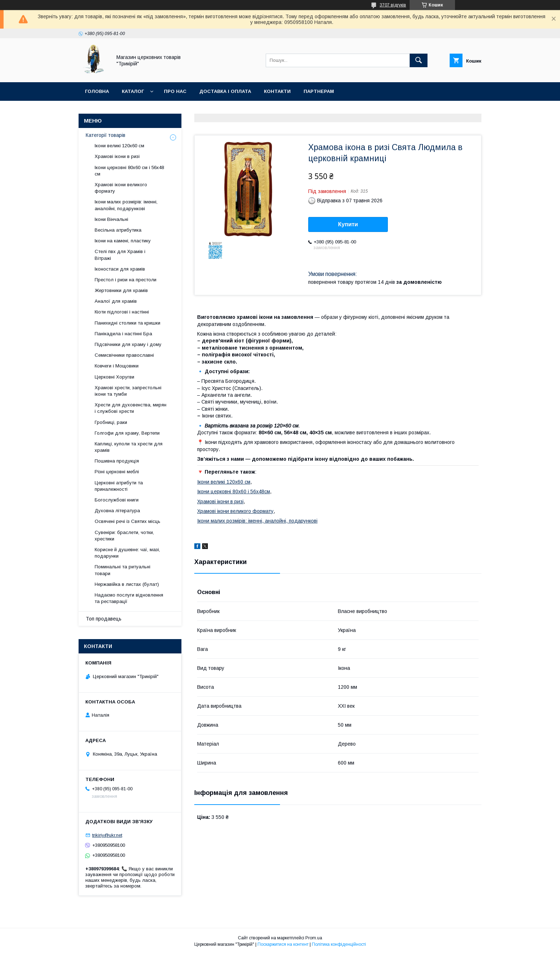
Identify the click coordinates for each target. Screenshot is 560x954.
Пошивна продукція (117, 461)
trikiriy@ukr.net (107, 835)
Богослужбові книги (117, 500)
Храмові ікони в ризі (220, 501)
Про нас (175, 91)
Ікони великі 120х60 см (224, 482)
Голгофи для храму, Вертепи (127, 433)
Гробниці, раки (111, 422)
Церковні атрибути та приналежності (119, 486)
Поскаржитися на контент (283, 944)
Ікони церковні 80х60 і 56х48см (234, 491)
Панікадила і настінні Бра (123, 334)
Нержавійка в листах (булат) (127, 584)
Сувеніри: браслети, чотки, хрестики (124, 536)
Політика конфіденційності (339, 944)
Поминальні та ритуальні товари (122, 570)
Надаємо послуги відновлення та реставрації (129, 598)
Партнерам (319, 91)
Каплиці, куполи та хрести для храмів (129, 447)
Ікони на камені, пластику (123, 241)
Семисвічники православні (124, 355)
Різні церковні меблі (117, 472)
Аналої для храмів (116, 301)
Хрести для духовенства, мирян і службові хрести (131, 408)
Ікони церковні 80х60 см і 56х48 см (129, 171)
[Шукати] (419, 60)
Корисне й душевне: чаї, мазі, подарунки (127, 553)
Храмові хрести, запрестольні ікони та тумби (128, 391)
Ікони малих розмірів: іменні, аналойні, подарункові (257, 521)
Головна (97, 91)
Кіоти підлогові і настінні (122, 312)
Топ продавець (104, 619)
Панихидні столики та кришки (127, 323)
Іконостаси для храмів (120, 269)
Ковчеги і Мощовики (117, 366)
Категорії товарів (106, 135)
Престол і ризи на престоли (126, 280)
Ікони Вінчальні (111, 219)
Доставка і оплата (225, 91)
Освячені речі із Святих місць (127, 521)
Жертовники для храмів (121, 290)
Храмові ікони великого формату (235, 511)
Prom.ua (314, 938)
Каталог (133, 91)
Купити (348, 224)
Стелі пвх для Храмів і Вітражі (120, 255)
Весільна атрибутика (118, 230)
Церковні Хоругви (114, 377)
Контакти (277, 91)
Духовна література (117, 511)
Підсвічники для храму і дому (128, 344)
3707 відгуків (393, 5)
